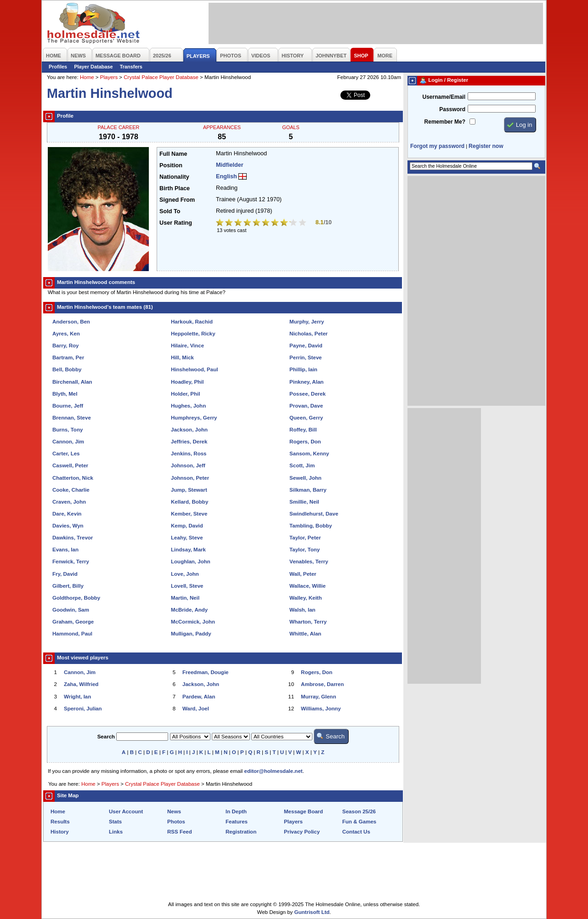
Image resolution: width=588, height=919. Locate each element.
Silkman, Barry (308, 490)
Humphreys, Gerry (194, 418)
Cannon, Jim (68, 442)
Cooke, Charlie (71, 490)
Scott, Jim (302, 465)
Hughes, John (188, 406)
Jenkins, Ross (189, 454)
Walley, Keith (305, 598)
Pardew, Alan (199, 697)
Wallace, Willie (308, 586)
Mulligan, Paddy (191, 634)
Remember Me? (445, 122)
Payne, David (306, 346)
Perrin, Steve (305, 357)
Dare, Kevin (67, 514)
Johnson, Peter (190, 478)
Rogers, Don (305, 442)
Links (116, 832)
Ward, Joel (196, 709)
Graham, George (73, 622)
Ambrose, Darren (322, 684)
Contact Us (356, 832)
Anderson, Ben (71, 322)
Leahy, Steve (187, 538)
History (60, 832)
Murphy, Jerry (307, 322)
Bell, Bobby (67, 369)
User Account (126, 811)
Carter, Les (66, 454)
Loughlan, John (191, 562)
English (226, 176)
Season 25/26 (359, 811)
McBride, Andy (189, 610)
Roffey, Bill (303, 430)
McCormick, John (193, 622)
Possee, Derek (308, 394)
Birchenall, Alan (72, 382)
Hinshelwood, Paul (194, 369)
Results (60, 822)
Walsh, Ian (302, 610)
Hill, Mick (182, 357)
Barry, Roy (65, 346)
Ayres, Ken (66, 334)
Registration (241, 832)
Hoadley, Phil (187, 382)
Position (171, 165)
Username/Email (444, 97)
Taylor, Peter (305, 538)
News (174, 811)
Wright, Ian (77, 697)
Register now (486, 146)
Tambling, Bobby (311, 526)
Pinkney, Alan (306, 382)
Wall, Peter (303, 574)
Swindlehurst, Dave (314, 514)
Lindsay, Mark (188, 550)
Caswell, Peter (70, 465)
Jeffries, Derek (189, 442)
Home (87, 77)
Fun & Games (359, 822)
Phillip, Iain (303, 369)
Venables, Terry (309, 562)
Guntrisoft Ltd (312, 912)
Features (237, 822)
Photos (176, 822)
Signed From (177, 200)
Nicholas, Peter (308, 334)
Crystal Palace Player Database (161, 77)
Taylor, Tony (305, 550)
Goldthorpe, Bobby (76, 598)
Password (452, 109)
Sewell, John (305, 478)
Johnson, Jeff (188, 465)
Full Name (173, 154)
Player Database (93, 67)
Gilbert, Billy (68, 586)
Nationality (174, 177)
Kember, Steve (189, 514)
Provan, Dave (306, 406)
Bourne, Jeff (68, 406)
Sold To (170, 211)
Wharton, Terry (308, 622)
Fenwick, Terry (71, 562)
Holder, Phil (185, 394)
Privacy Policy (302, 832)
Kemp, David (187, 526)
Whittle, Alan (305, 634)
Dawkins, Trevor (73, 538)
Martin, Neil (185, 598)
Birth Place (175, 188)
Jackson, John (189, 430)
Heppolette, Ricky (193, 334)
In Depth (236, 811)
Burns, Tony (68, 430)
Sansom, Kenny (309, 454)
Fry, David (65, 574)
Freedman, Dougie (205, 672)
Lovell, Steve (187, 586)
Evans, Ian (65, 550)
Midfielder (230, 165)
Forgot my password (437, 146)
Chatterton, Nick (73, 478)
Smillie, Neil (304, 502)
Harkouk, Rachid (192, 322)
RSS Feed (180, 832)
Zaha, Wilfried (81, 684)
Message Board (303, 811)
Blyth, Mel (65, 394)
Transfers (131, 67)
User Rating (176, 223)
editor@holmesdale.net (274, 771)
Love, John (185, 574)
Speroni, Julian (83, 709)
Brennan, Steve (72, 418)
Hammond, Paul (72, 634)
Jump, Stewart (189, 490)
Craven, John (69, 502)
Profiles (58, 67)
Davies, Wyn (68, 526)
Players (109, 77)
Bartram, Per (68, 357)
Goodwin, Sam (71, 610)
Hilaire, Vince (187, 346)
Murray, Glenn (319, 697)
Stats (115, 822)
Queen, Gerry (306, 418)
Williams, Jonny (321, 709)
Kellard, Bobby (189, 502)
